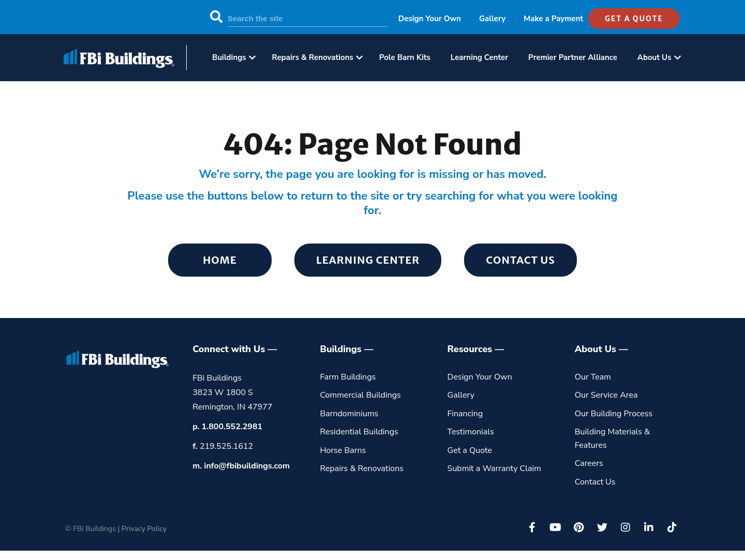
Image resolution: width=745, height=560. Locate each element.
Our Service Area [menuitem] (606, 395)
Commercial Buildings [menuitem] (360, 395)
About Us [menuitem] (654, 57)
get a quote (634, 19)
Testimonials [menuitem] (471, 432)
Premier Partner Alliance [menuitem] (573, 57)
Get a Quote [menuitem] (470, 450)
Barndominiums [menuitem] (349, 414)
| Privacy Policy (142, 529)
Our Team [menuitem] (593, 377)
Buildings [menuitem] (229, 57)
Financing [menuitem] (465, 414)
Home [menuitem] (220, 260)
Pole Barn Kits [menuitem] (405, 57)
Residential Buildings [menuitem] (359, 432)
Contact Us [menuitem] (520, 260)
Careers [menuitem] (589, 463)
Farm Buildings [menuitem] (348, 377)
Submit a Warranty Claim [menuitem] (494, 468)
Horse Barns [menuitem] (343, 450)
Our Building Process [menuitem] (614, 414)
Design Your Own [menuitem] (430, 19)
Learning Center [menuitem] (479, 57)
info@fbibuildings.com (247, 466)
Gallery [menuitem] (492, 19)
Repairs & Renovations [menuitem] (313, 57)
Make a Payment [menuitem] (553, 19)
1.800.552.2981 (232, 427)
